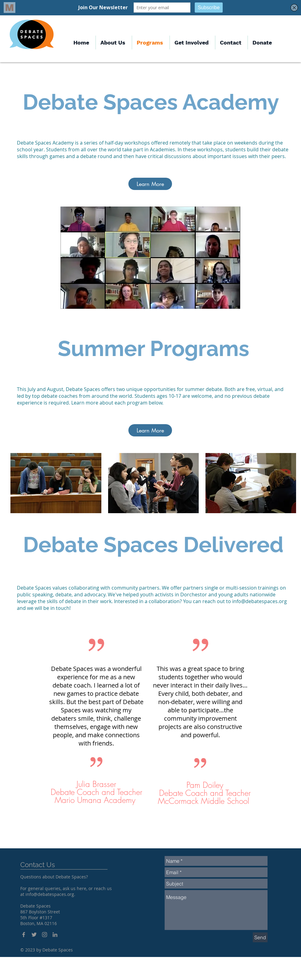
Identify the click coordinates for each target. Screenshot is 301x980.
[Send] (260, 937)
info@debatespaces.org (260, 601)
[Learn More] (150, 184)
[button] (192, 43)
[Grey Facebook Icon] (24, 935)
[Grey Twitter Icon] (34, 935)
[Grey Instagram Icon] (45, 935)
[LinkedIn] (55, 935)
